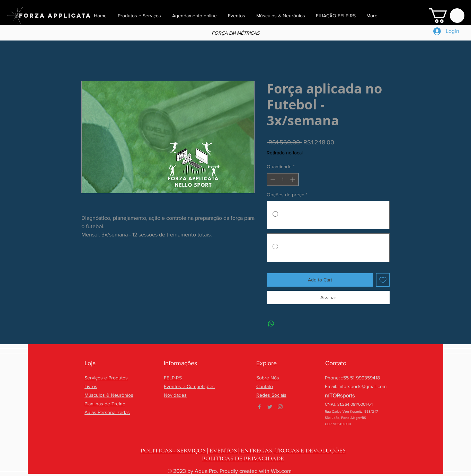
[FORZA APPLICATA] (55, 16)
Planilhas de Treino (105, 404)
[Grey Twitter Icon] (270, 407)
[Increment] (293, 179)
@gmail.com (374, 386)
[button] (447, 16)
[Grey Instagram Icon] (280, 407)
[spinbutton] (283, 179)
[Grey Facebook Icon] (259, 407)
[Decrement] (272, 179)
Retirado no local (285, 153)
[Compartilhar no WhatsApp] (271, 324)
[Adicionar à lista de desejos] (383, 280)
